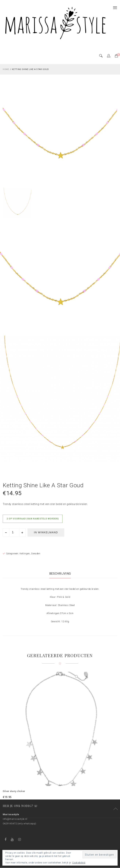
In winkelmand (46, 532)
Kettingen (25, 554)
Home (6, 69)
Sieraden (36, 554)
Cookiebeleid (79, 863)
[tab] (60, 574)
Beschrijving (60, 574)
